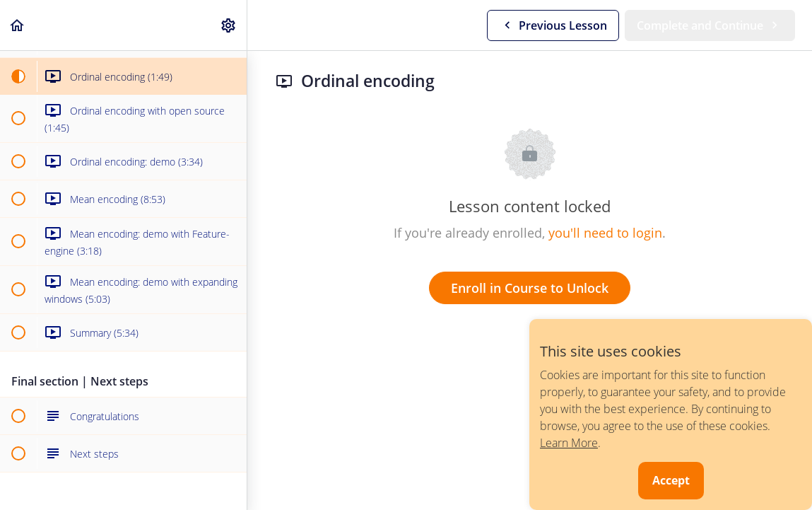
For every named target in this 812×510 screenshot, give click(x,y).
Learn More (569, 443)
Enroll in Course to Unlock (530, 288)
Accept (671, 480)
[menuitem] (229, 25)
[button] (18, 25)
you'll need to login (605, 233)
